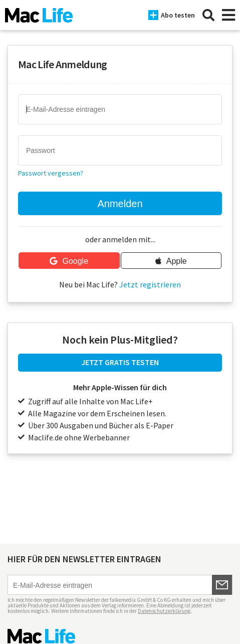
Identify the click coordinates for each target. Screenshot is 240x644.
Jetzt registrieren (150, 284)
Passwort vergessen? (51, 173)
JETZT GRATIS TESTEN (120, 362)
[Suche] (208, 15)
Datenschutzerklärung (164, 611)
